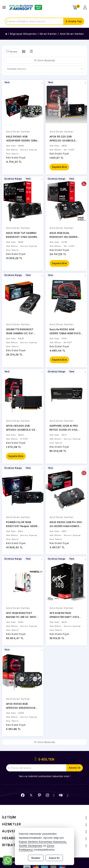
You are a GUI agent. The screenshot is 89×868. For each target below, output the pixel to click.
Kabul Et (54, 858)
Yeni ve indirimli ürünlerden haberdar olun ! (44, 776)
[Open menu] (5, 7)
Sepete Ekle (59, 167)
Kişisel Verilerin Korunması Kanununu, (43, 842)
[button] (11, 52)
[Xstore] (25, 7)
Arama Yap (75, 21)
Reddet (36, 858)
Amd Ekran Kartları (18, 132)
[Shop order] (44, 69)
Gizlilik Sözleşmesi (30, 846)
